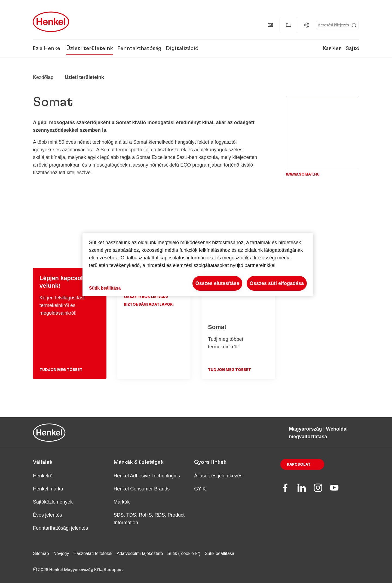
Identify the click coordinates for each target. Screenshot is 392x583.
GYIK (200, 489)
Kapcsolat (299, 465)
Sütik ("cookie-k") (184, 553)
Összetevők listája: (146, 297)
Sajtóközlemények (53, 502)
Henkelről (43, 476)
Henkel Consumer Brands (142, 489)
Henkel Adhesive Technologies (147, 476)
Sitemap (41, 553)
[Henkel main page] (51, 22)
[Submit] (354, 25)
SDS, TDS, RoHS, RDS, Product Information (149, 519)
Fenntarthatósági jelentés (60, 528)
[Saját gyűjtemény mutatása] (289, 25)
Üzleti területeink (90, 48)
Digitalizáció (182, 48)
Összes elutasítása (217, 283)
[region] (198, 265)
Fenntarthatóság (139, 48)
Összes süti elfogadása (277, 283)
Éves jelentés (48, 515)
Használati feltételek (93, 553)
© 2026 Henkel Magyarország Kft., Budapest (78, 570)
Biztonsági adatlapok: (149, 305)
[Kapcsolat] (270, 25)
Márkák (122, 502)
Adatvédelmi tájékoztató (140, 553)
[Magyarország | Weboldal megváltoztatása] (307, 25)
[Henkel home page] (43, 77)
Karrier (332, 48)
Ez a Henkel (47, 48)
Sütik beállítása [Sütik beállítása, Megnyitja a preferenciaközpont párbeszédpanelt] (105, 288)
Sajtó (353, 48)
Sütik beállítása (220, 553)
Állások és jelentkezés (218, 476)
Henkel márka (48, 489)
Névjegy (61, 553)
